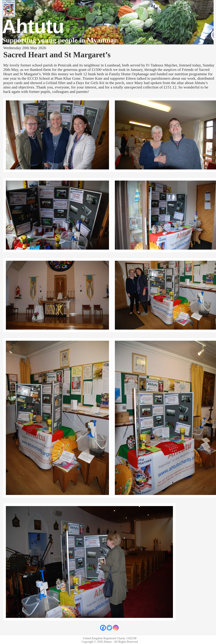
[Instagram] (116, 628)
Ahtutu (33, 26)
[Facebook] (103, 628)
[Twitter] (109, 628)
